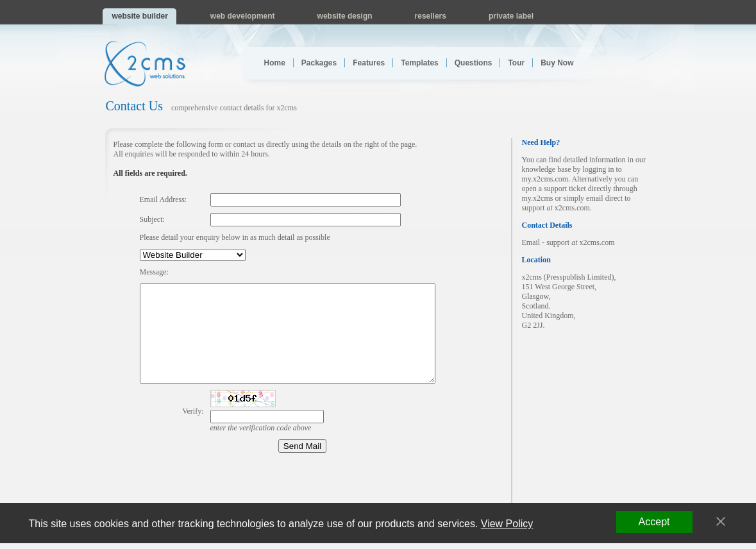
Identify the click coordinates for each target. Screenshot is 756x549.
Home (275, 63)
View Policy (507, 524)
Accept (654, 522)
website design (345, 16)
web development (243, 16)
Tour (516, 63)
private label (511, 16)
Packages (319, 63)
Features (369, 63)
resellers (431, 16)
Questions (474, 63)
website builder (140, 16)
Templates (419, 63)
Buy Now (557, 63)
